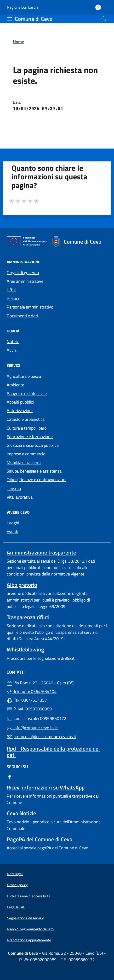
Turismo (14, 488)
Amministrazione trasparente (41, 552)
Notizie (13, 342)
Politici (13, 298)
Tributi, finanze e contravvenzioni (37, 480)
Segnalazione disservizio (26, 918)
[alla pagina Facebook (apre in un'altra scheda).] (10, 776)
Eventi (12, 531)
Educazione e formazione (30, 437)
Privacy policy (17, 885)
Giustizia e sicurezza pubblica (33, 445)
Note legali (15, 874)
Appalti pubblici (20, 402)
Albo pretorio (22, 585)
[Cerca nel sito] (104, 19)
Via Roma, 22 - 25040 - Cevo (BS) (57, 682)
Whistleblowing (25, 649)
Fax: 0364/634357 (27, 700)
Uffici (11, 290)
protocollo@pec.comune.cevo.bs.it (41, 737)
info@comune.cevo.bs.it (32, 728)
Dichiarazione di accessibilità (29, 896)
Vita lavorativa (20, 497)
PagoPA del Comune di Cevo (40, 839)
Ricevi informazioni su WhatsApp (46, 787)
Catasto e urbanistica (26, 419)
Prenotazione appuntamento (29, 940)
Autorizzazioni (20, 411)
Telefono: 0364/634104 (32, 691)
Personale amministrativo (30, 307)
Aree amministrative (25, 281)
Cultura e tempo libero (27, 428)
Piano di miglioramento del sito (30, 929)
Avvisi (12, 350)
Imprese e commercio (26, 454)
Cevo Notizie (21, 813)
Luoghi (13, 523)
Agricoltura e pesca (24, 376)
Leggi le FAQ (16, 907)
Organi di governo (23, 273)
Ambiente (15, 385)
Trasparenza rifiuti (28, 617)
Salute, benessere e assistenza (34, 471)
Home (18, 42)
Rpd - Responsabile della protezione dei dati (53, 752)
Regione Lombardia (23, 7)
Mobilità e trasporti (24, 462)
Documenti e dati (22, 316)
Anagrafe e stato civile (27, 393)
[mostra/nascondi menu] (10, 19)
